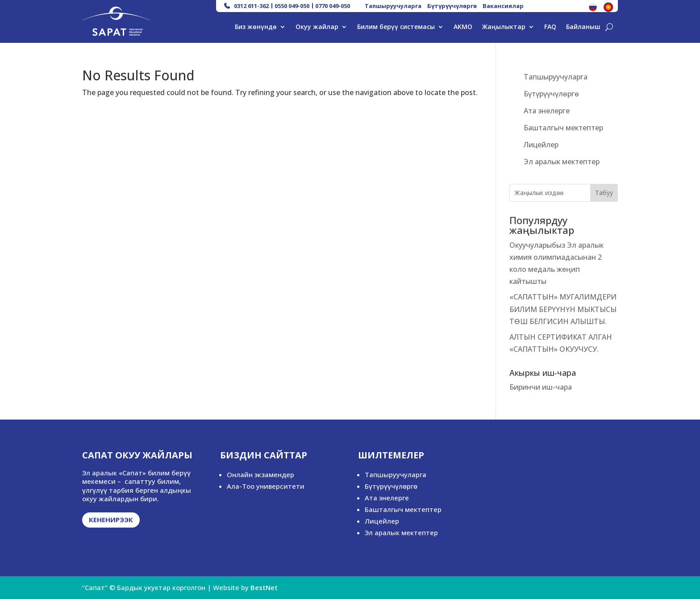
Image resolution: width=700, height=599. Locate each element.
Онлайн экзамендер (260, 474)
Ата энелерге (547, 111)
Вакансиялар (503, 6)
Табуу (604, 193)
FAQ (550, 27)
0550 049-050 (292, 6)
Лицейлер (541, 145)
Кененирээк (111, 520)
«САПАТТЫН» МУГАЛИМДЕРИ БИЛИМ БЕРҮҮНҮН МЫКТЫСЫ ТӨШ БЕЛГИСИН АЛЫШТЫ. (563, 309)
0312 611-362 (251, 6)
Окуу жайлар (317, 27)
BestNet (264, 587)
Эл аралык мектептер (562, 162)
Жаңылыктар (504, 27)
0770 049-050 (333, 6)
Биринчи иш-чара (541, 387)
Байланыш (583, 27)
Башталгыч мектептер (563, 128)
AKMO (463, 27)
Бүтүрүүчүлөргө (452, 6)
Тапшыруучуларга (393, 6)
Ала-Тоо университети (266, 486)
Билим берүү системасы (396, 27)
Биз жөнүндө (256, 27)
